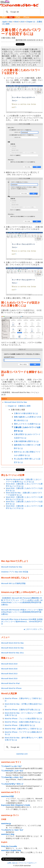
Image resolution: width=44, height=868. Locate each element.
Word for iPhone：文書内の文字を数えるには (22, 710)
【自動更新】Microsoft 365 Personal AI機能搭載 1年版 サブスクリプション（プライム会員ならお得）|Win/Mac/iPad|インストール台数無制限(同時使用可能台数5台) (22, 601)
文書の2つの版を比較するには (26, 413)
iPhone (26, 17)
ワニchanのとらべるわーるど (12, 830)
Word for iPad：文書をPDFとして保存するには (23, 729)
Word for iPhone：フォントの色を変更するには (23, 718)
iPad (18, 17)
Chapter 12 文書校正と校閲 (19, 406)
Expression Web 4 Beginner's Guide (16, 805)
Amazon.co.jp (8, 592)
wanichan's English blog (11, 850)
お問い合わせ (12, 863)
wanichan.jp (6, 824)
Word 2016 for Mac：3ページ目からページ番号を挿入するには (23, 714)
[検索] (22, 12)
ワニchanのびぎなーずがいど (12, 784)
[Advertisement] (22, 535)
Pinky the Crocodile (9, 846)
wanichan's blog (8, 834)
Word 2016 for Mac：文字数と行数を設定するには (24, 705)
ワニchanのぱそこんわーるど (12, 771)
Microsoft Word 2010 (9, 678)
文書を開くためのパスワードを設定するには (21, 32)
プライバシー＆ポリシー (28, 863)
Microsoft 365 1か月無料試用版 (13, 583)
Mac (11, 17)
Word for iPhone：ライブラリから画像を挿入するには (23, 733)
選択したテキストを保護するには (27, 424)
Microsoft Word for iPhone (11, 688)
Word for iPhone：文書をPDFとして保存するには (23, 699)
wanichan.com (22, 754)
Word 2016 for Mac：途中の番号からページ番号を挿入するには (24, 739)
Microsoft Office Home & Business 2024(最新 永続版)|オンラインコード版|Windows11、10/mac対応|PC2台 (22, 621)
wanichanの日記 (8, 796)
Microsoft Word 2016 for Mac (12, 648)
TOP (4, 17)
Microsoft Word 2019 (9, 664)
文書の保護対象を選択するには (26, 441)
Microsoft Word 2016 (9, 669)
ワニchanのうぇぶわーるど (11, 766)
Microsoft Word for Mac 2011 (12, 653)
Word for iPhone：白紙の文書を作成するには (22, 722)
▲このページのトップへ (33, 629)
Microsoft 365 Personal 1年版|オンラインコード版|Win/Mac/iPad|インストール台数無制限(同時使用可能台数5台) (22, 612)
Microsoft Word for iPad (10, 683)
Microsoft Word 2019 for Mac (16, 402)
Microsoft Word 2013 (9, 674)
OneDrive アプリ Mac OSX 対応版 (15, 572)
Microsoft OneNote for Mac (12, 567)
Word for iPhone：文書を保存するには (20, 725)
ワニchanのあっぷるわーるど (12, 777)
